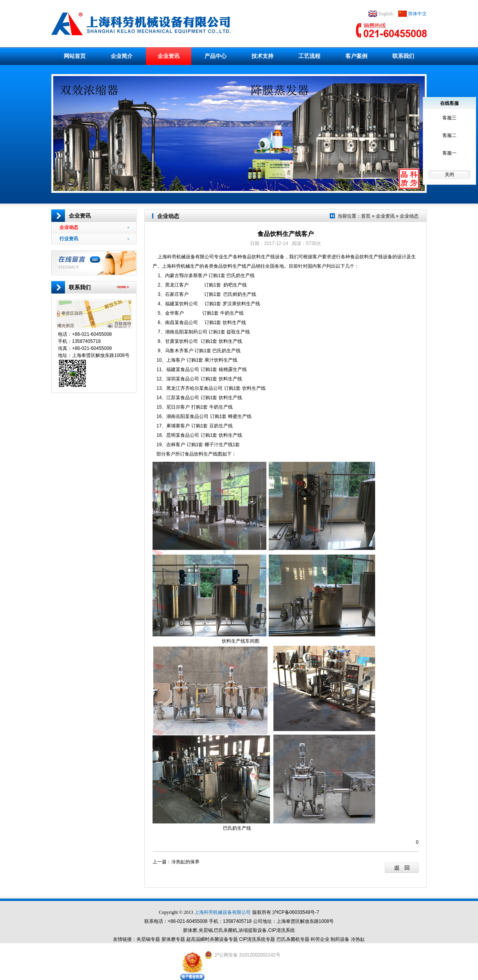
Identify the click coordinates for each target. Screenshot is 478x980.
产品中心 (216, 56)
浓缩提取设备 (253, 930)
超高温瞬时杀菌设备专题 (212, 939)
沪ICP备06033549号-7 (296, 912)
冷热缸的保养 (185, 862)
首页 (366, 216)
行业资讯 (94, 239)
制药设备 (340, 939)
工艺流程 (309, 56)
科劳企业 (320, 939)
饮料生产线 (234, 322)
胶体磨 (190, 930)
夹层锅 (206, 930)
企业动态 (94, 227)
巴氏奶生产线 (241, 276)
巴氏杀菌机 (226, 930)
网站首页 (75, 56)
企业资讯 (169, 56)
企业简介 (122, 56)
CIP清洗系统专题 (257, 939)
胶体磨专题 (173, 939)
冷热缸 (358, 939)
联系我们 (403, 56)
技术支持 (262, 56)
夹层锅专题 (148, 939)
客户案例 (356, 56)
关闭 (449, 175)
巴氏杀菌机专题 (293, 939)
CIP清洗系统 (282, 930)
